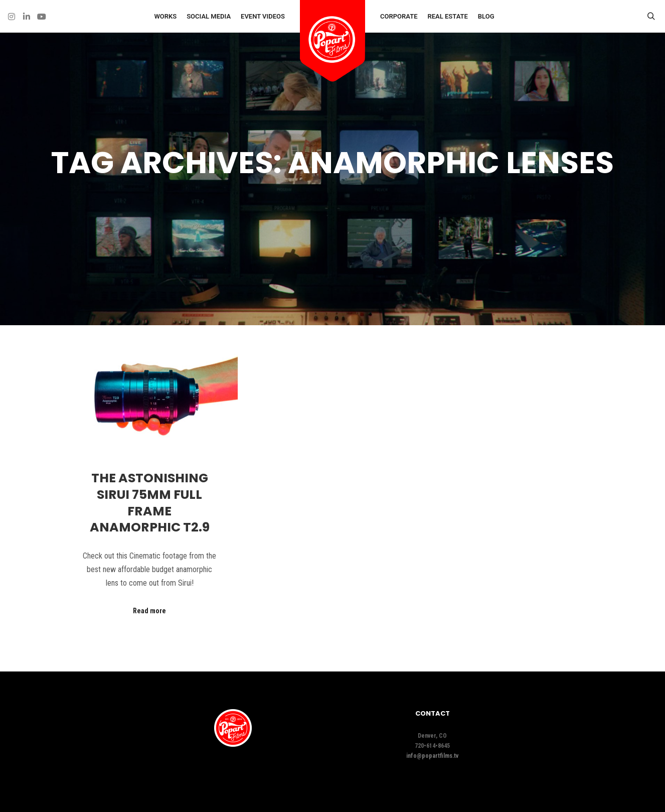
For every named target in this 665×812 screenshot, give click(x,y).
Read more (149, 611)
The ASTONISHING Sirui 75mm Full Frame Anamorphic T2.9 (150, 503)
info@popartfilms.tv (432, 756)
